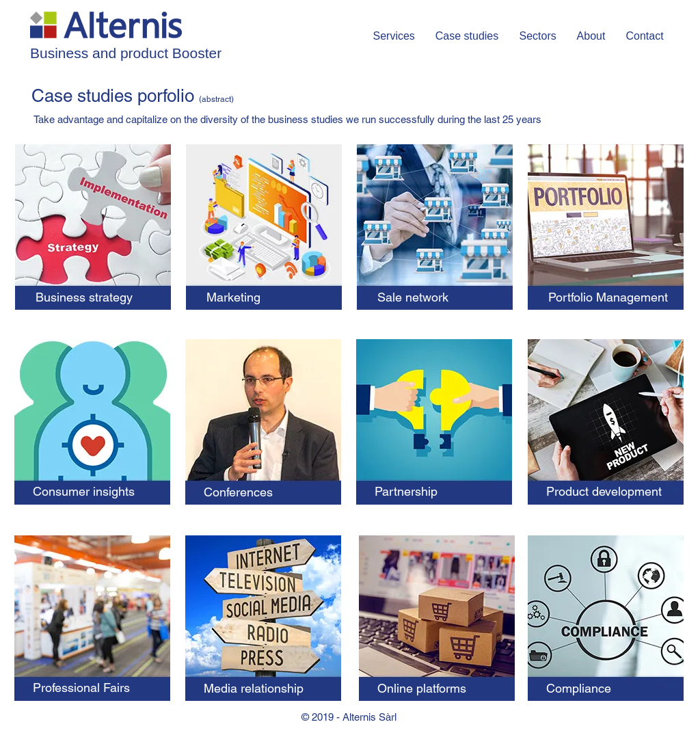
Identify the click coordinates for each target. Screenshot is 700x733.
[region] (93, 234)
